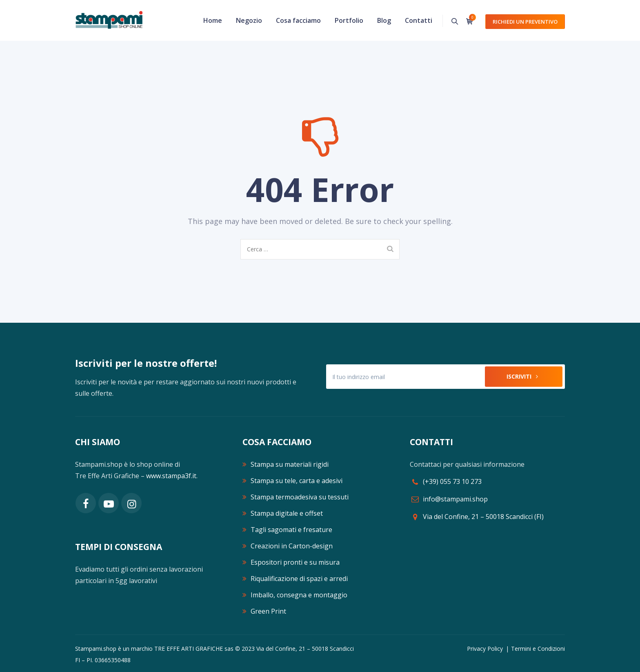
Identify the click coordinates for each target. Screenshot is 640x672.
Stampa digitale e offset (287, 513)
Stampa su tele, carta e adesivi (297, 481)
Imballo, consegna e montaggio (299, 595)
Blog (384, 20)
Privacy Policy (485, 649)
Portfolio (349, 20)
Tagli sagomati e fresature (291, 530)
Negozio (249, 20)
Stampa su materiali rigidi (290, 464)
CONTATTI (431, 442)
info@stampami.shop (455, 499)
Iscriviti (524, 376)
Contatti (419, 20)
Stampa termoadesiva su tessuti (300, 497)
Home (213, 20)
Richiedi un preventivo (525, 22)
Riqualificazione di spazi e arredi (299, 579)
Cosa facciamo (298, 20)
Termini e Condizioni (538, 649)
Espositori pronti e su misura (295, 562)
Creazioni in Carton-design (292, 546)
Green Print (268, 611)
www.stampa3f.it (171, 476)
